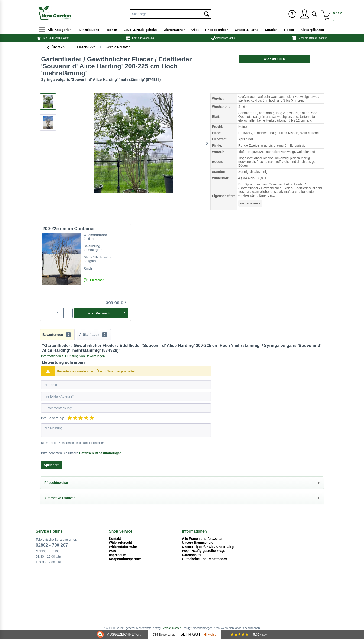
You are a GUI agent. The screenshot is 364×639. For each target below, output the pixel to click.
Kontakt (115, 539)
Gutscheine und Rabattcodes (205, 559)
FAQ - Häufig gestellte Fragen (205, 551)
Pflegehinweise (56, 483)
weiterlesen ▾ (250, 203)
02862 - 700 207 (52, 545)
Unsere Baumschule (198, 543)
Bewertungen (57, 335)
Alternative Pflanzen (60, 498)
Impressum (118, 555)
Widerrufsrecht (120, 543)
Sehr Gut (190, 634)
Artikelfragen (93, 335)
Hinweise (210, 634)
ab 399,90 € (274, 59)
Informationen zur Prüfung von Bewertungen (73, 356)
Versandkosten (172, 628)
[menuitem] (292, 14)
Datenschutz (192, 555)
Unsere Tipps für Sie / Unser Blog (208, 547)
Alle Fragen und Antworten (203, 539)
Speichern (52, 465)
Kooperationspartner (125, 559)
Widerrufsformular (123, 547)
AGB (112, 551)
